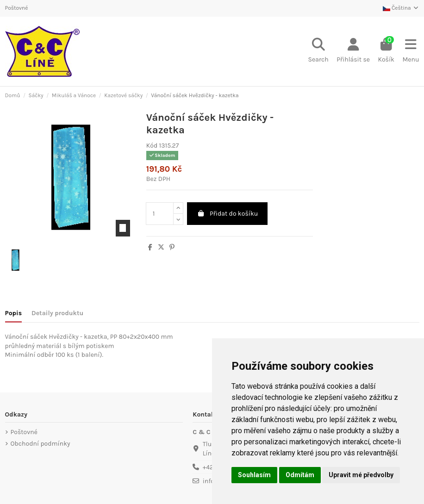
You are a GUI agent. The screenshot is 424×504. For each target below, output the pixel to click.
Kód (152, 146)
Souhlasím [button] (254, 475)
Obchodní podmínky (41, 444)
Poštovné (17, 8)
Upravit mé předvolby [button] (361, 475)
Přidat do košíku (227, 214)
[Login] (353, 51)
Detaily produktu (57, 313)
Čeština (401, 8)
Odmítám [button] (300, 475)
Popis (14, 313)
